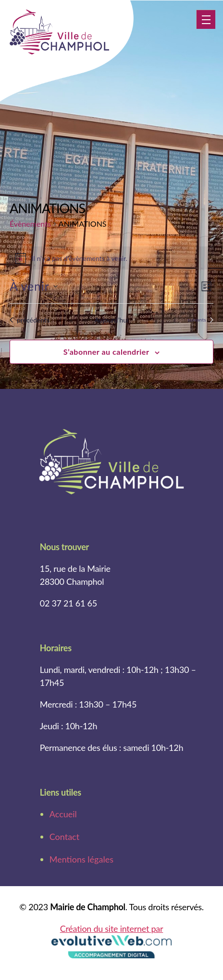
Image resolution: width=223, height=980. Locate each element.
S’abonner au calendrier (106, 352)
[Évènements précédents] (30, 320)
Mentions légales (81, 859)
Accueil (63, 814)
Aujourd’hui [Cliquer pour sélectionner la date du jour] (112, 320)
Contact (64, 837)
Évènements (30, 224)
